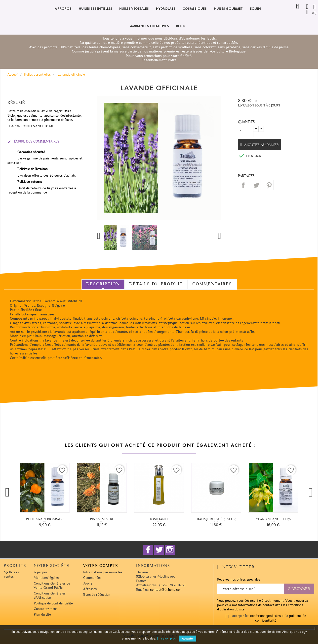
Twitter (159, 550)
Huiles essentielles (96, 9)
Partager (243, 185)
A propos (63, 9)
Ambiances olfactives (149, 26)
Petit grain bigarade (45, 519)
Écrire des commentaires (33, 142)
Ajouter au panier (262, 145)
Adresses (90, 589)
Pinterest (269, 185)
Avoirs (88, 583)
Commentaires (212, 284)
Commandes (92, 578)
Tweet (256, 185)
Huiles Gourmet (228, 9)
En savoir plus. (167, 639)
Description (103, 284)
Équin (255, 9)
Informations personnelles (103, 572)
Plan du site (42, 615)
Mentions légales (46, 578)
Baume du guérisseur (216, 519)
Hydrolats (166, 9)
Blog (181, 26)
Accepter (188, 639)
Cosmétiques (195, 9)
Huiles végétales (134, 9)
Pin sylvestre (102, 519)
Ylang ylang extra (273, 519)
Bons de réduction (97, 595)
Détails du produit (156, 284)
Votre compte (101, 566)
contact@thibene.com (166, 590)
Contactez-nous (46, 609)
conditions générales (265, 616)
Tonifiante (159, 519)
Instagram (170, 550)
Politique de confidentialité (53, 603)
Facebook (148, 550)
